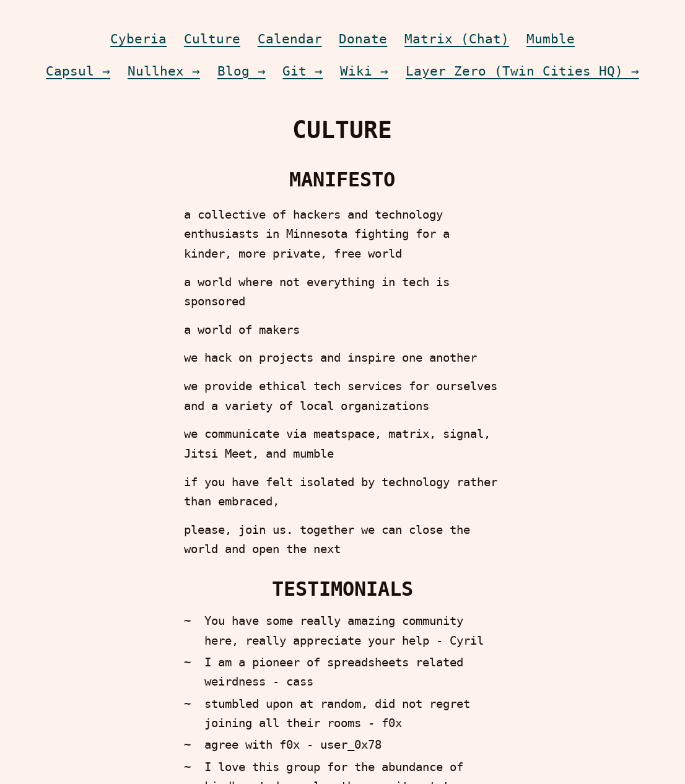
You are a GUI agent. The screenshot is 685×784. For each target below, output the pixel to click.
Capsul (70, 71)
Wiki (356, 71)
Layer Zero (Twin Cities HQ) (514, 71)
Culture (212, 39)
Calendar (290, 39)
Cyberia (138, 39)
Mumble (551, 39)
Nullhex (156, 71)
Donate (363, 39)
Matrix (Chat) (457, 39)
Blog (233, 71)
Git (295, 71)
